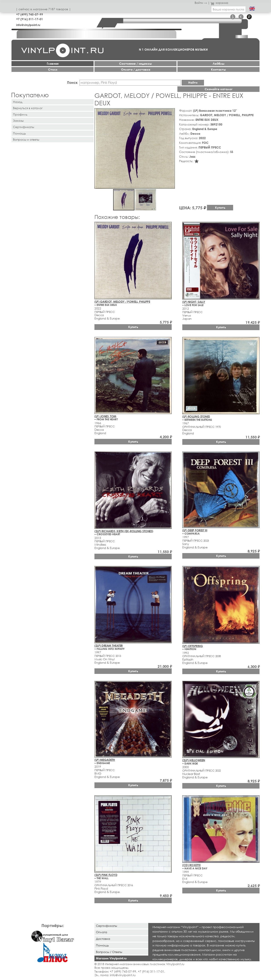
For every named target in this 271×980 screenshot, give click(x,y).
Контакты (218, 69)
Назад (18, 102)
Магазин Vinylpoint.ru (111, 958)
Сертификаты (24, 127)
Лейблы (219, 63)
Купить (220, 208)
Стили (53, 69)
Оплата (102, 932)
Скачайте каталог (219, 89)
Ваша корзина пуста (228, 9)
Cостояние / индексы (135, 63)
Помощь (19, 133)
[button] (171, 112)
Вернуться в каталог (28, 108)
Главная (53, 63)
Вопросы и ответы (26, 139)
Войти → (201, 3)
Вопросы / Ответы (109, 952)
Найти (193, 82)
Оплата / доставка (136, 69)
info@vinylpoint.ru (28, 25)
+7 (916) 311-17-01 (30, 19)
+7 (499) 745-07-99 (30, 14)
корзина (219, 3)
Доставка (103, 939)
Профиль (20, 114)
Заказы (18, 121)
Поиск (72, 82)
